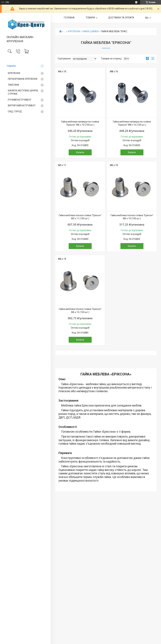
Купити (80, 152)
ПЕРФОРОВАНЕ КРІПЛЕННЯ (23, 79)
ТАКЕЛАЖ (13, 85)
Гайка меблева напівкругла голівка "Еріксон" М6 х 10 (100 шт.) (80, 123)
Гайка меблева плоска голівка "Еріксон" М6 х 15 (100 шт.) (80, 311)
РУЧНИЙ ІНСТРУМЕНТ (20, 100)
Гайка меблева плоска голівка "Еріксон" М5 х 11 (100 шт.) (80, 217)
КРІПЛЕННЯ (14, 73)
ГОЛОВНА (69, 18)
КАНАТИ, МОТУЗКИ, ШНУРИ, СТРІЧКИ (23, 92)
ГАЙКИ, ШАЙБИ (90, 31)
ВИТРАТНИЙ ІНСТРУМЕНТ (22, 106)
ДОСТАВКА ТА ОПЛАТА (121, 18)
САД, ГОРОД (15, 111)
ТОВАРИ (11, 66)
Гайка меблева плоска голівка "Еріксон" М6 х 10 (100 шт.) (132, 217)
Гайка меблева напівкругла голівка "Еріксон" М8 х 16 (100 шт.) (132, 123)
